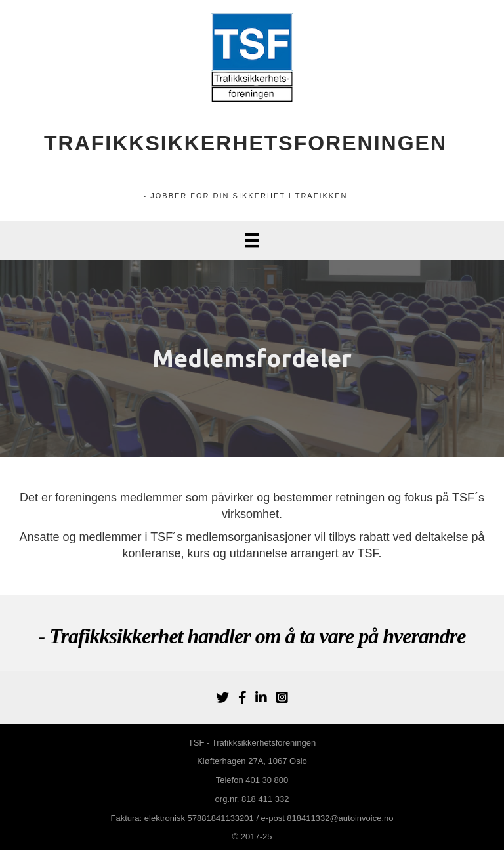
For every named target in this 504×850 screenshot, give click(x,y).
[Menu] (252, 240)
